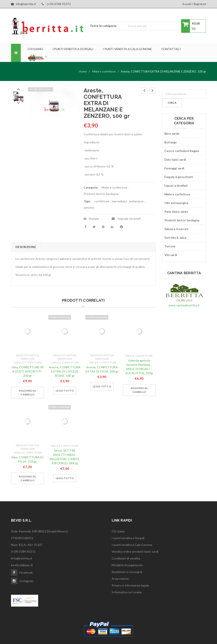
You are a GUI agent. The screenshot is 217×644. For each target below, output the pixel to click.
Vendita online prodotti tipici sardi (135, 552)
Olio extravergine (176, 203)
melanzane (136, 201)
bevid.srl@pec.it (22, 565)
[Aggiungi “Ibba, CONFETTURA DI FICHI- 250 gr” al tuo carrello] (28, 478)
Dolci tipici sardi (175, 160)
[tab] (26, 247)
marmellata (119, 201)
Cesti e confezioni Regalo (182, 151)
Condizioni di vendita (126, 558)
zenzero (89, 208)
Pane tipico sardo (176, 212)
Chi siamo (118, 531)
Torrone (170, 246)
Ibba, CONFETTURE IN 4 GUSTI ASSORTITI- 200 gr (28, 371)
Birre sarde (172, 134)
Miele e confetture (104, 71)
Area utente (120, 579)
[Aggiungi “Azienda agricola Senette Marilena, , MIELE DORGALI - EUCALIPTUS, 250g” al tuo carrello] (139, 390)
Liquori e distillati (176, 186)
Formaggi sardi (174, 168)
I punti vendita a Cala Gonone (132, 545)
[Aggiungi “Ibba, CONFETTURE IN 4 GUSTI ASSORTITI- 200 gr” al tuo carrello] (28, 393)
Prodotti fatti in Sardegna (101, 194)
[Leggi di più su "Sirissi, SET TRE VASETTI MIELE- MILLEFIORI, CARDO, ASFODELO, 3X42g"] (65, 478)
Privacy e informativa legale (130, 585)
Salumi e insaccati (177, 229)
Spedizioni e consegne (127, 572)
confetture (102, 201)
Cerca (172, 103)
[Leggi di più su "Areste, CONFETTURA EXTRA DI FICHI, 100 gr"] (102, 386)
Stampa (91, 219)
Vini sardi (171, 255)
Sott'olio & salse (175, 238)
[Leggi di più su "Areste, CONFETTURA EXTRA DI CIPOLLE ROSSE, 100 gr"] (65, 391)
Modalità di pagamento (127, 565)
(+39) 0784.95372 (23, 552)
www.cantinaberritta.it (184, 305)
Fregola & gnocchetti (179, 177)
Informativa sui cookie (127, 592)
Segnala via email (126, 219)
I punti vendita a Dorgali (128, 538)
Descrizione (26, 247)
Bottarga (171, 142)
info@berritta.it (22, 558)
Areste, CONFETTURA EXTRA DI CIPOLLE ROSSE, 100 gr (65, 371)
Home (83, 71)
